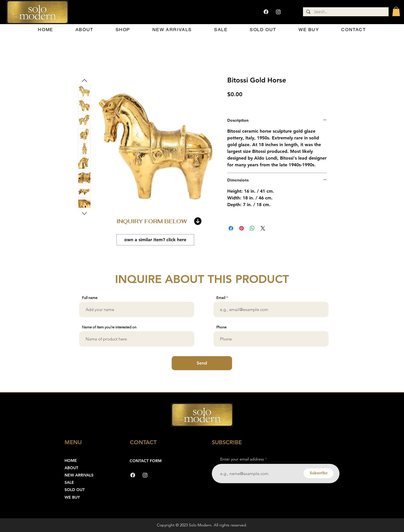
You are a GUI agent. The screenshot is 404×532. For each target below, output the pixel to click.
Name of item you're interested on (109, 327)
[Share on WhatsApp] (252, 228)
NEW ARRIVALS (79, 475)
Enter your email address (242, 459)
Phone (221, 327)
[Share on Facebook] (231, 228)
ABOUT (71, 468)
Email (221, 298)
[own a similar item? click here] (155, 240)
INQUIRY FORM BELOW (152, 221)
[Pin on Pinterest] (242, 228)
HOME (71, 460)
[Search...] (345, 12)
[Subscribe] (319, 473)
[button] (396, 11)
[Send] (202, 363)
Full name (90, 298)
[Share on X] (263, 228)
